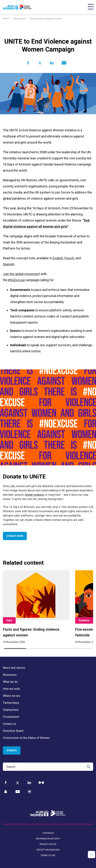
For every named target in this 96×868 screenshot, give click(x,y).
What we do (10, 682)
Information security (48, 839)
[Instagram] (29, 792)
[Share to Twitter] (40, 63)
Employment (11, 710)
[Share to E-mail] (63, 63)
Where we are (12, 696)
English (58, 258)
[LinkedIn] (29, 783)
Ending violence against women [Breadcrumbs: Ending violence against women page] (46, 19)
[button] (92, 855)
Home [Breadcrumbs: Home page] (6, 19)
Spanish (9, 264)
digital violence (34, 495)
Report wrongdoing (48, 850)
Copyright (48, 833)
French (69, 258)
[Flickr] (41, 783)
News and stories (14, 668)
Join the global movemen (21, 274)
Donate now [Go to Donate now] (15, 536)
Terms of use (48, 855)
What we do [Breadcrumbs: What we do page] (19, 19)
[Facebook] (6, 783)
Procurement (11, 717)
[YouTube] (18, 792)
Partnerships (11, 703)
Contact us (10, 724)
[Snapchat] (6, 792)
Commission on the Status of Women (26, 738)
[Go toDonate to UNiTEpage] (48, 417)
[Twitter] (18, 783)
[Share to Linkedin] (52, 63)
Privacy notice (48, 844)
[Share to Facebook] (28, 63)
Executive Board (13, 731)
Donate (12, 750)
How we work (11, 689)
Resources (10, 675)
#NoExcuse (16, 280)
